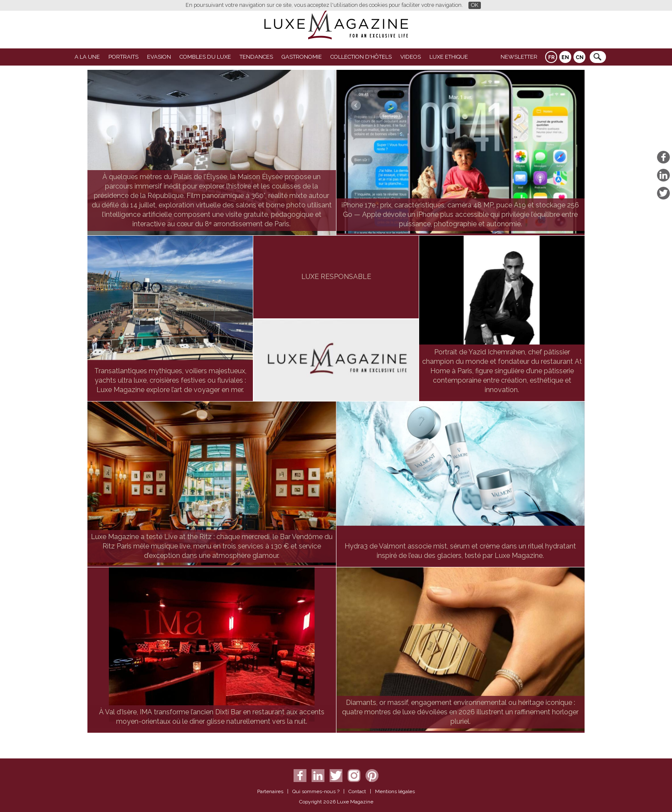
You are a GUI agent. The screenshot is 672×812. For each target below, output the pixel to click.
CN (580, 57)
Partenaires (270, 791)
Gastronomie (302, 57)
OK (475, 5)
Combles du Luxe (205, 57)
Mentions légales (395, 791)
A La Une (87, 57)
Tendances (256, 57)
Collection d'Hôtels (361, 57)
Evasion (159, 57)
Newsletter (519, 57)
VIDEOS (411, 57)
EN (565, 57)
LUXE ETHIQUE (449, 57)
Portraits (123, 57)
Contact (357, 791)
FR (551, 57)
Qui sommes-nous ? (316, 791)
